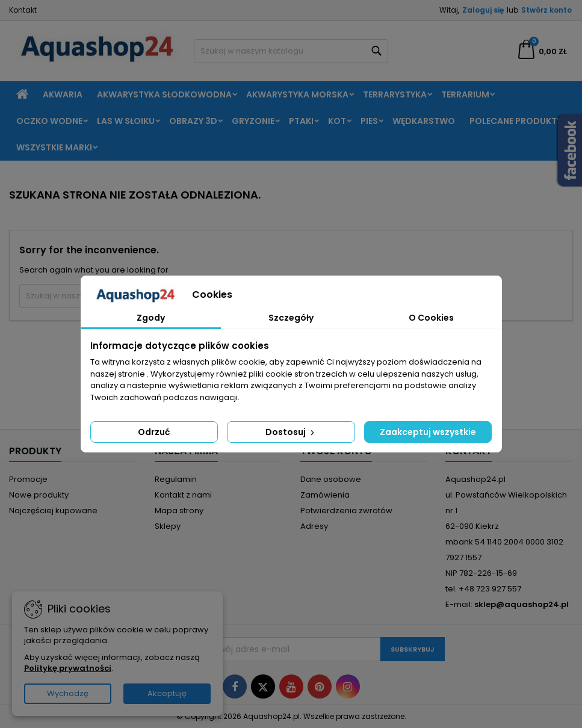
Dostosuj (291, 432)
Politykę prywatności (68, 668)
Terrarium (465, 94)
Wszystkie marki (54, 147)
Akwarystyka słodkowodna (164, 94)
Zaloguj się (483, 10)
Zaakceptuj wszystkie (428, 432)
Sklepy (168, 526)
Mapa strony (179, 511)
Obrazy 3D (193, 121)
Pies (369, 121)
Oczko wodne (49, 121)
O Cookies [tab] (431, 318)
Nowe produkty (39, 495)
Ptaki (301, 121)
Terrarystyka (395, 94)
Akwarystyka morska (297, 94)
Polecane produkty (515, 121)
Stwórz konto (546, 10)
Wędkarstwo (424, 121)
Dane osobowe (331, 479)
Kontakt (23, 10)
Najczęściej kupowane (53, 511)
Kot (337, 121)
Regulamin (176, 479)
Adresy (314, 526)
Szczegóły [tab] (291, 318)
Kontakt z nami (183, 495)
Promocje (28, 479)
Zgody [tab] (151, 318)
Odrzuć (154, 432)
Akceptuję (167, 693)
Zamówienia (325, 495)
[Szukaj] (291, 51)
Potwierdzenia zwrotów (346, 511)
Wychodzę (68, 693)
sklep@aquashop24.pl (522, 604)
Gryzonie (253, 121)
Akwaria (63, 94)
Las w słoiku (126, 121)
